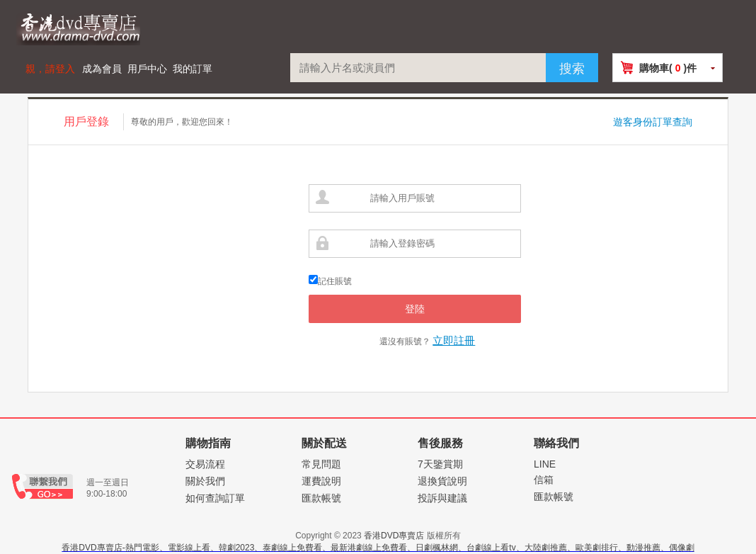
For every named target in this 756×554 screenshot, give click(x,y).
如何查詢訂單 (215, 498)
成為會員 (102, 69)
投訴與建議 (442, 498)
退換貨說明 (442, 481)
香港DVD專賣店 (394, 536)
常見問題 (321, 464)
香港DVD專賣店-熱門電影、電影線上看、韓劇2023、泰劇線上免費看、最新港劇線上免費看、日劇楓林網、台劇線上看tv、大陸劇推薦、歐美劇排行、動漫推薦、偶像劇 (378, 548)
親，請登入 (50, 69)
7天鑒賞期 (440, 464)
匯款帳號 (321, 498)
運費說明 (321, 481)
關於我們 (205, 481)
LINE (545, 464)
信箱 (544, 480)
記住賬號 (335, 281)
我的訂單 (193, 69)
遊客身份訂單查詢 (653, 122)
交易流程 (205, 464)
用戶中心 (147, 69)
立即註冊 (454, 340)
